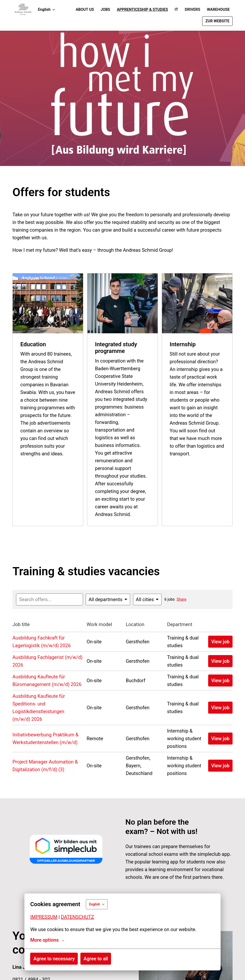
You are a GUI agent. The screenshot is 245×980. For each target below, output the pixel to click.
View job (220, 642)
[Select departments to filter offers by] (108, 599)
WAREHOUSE (218, 9)
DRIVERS (192, 9)
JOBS (106, 9)
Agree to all (96, 959)
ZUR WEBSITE (217, 21)
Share (181, 599)
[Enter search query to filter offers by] (50, 599)
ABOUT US (85, 9)
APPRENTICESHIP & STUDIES (142, 9)
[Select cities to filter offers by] (147, 599)
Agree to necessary (54, 959)
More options (47, 940)
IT (176, 9)
